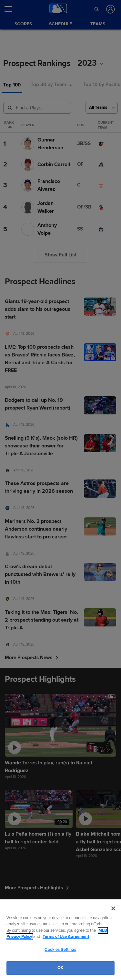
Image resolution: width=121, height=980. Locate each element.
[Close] (113, 908)
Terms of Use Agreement (66, 937)
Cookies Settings (60, 950)
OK (60, 968)
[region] (60, 940)
